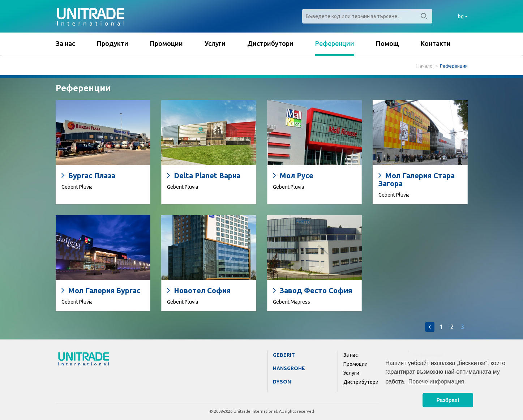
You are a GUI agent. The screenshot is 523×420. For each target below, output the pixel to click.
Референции (335, 43)
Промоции (166, 43)
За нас (65, 43)
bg (463, 16)
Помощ (387, 43)
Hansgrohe (289, 368)
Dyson (282, 382)
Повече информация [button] (436, 382)
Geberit (284, 355)
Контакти (436, 43)
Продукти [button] (113, 43)
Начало (425, 66)
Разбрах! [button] (448, 400)
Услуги (215, 43)
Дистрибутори (270, 43)
